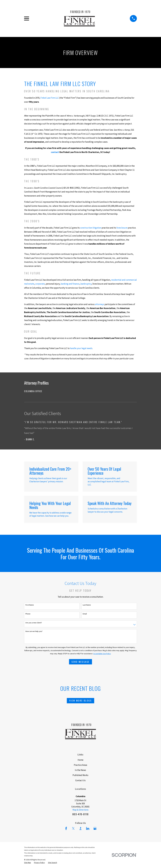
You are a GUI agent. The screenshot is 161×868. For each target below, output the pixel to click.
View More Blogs (80, 701)
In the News (80, 770)
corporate (40, 284)
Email (85, 614)
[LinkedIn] (88, 828)
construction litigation (91, 228)
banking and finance (70, 284)
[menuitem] (80, 391)
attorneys (100, 304)
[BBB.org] (80, 828)
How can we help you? (34, 631)
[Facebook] (66, 828)
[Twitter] (73, 828)
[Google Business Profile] (95, 828)
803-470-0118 (80, 814)
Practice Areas (80, 765)
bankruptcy (86, 284)
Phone (28, 614)
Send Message (81, 662)
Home (80, 760)
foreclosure (122, 228)
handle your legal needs (81, 348)
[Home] (79, 18)
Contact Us (80, 780)
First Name (30, 605)
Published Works (80, 775)
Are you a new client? (34, 623)
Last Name (87, 605)
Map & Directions (80, 810)
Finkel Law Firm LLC (50, 98)
